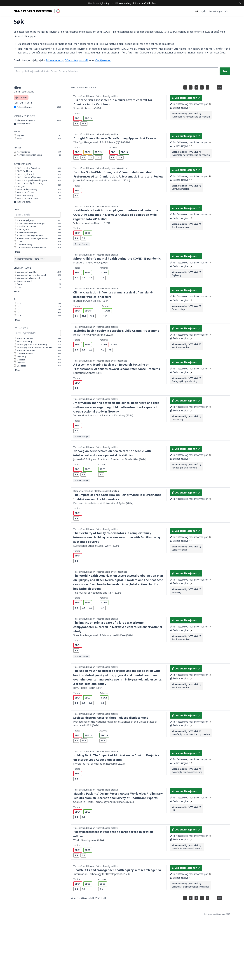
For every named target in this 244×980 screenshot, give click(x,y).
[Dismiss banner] (240, 3)
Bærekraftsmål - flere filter (31, 259)
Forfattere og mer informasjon (190, 104)
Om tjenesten (103, 60)
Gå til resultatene (24, 92)
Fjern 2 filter (21, 97)
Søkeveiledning (55, 60)
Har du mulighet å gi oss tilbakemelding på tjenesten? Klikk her (122, 3)
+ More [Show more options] (17, 252)
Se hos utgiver (181, 108)
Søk (225, 71)
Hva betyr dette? (24, 124)
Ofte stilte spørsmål (76, 60)
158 (219, 87)
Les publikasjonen (186, 98)
